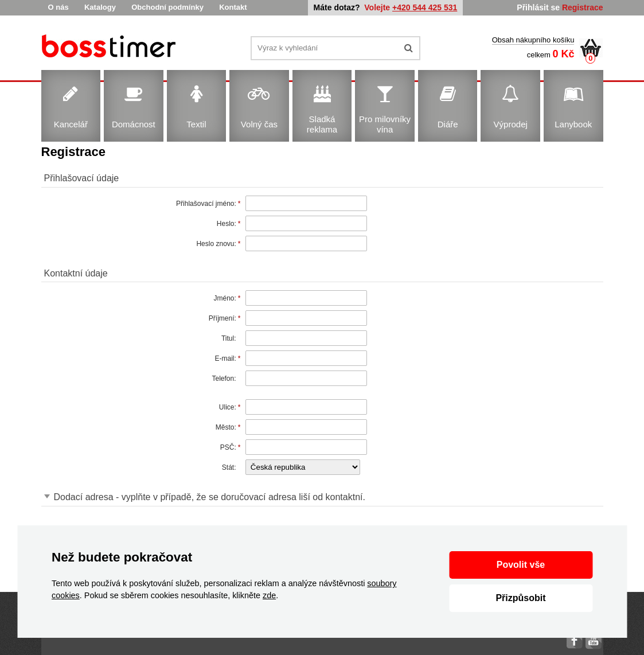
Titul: (229, 338)
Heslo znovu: (216, 244)
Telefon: (224, 379)
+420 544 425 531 (425, 7)
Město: (226, 427)
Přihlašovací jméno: (206, 204)
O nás (58, 7)
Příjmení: (223, 318)
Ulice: (228, 407)
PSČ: (228, 447)
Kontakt (233, 7)
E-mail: (225, 358)
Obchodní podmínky (167, 7)
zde (269, 595)
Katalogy (100, 7)
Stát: (229, 467)
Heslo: (227, 224)
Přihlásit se (538, 7)
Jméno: (225, 298)
